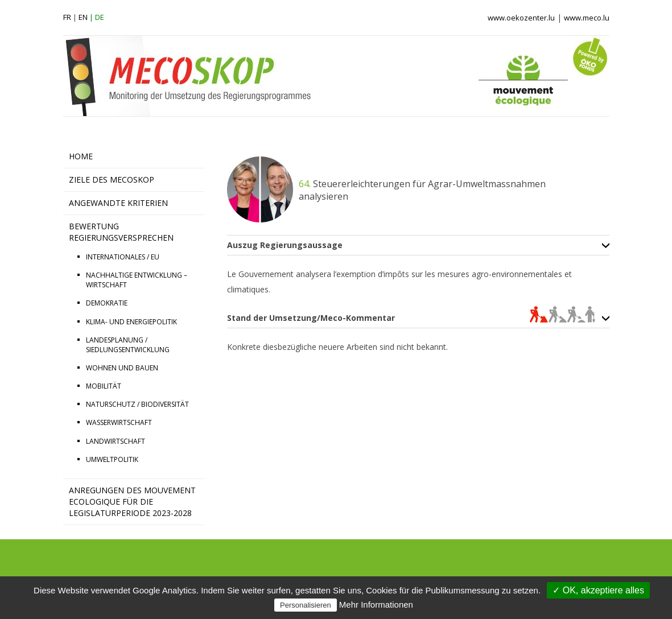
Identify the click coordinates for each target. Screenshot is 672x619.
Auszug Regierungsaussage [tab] (285, 245)
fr (67, 17)
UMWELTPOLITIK (112, 459)
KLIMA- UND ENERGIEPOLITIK (131, 322)
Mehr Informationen (376, 604)
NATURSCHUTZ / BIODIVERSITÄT (137, 404)
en (83, 17)
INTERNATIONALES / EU (123, 257)
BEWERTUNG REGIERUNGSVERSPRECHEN (121, 232)
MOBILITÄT (104, 386)
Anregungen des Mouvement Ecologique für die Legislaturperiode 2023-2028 (132, 502)
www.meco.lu (587, 18)
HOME (81, 156)
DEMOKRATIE (107, 303)
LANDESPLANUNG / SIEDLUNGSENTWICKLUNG (128, 345)
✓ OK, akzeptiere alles (598, 590)
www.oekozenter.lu (521, 18)
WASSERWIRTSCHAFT (119, 422)
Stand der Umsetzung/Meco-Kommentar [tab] (411, 318)
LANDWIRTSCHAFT (116, 441)
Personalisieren (306, 605)
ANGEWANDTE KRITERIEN (118, 203)
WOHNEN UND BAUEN (122, 368)
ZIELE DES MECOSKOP (112, 179)
